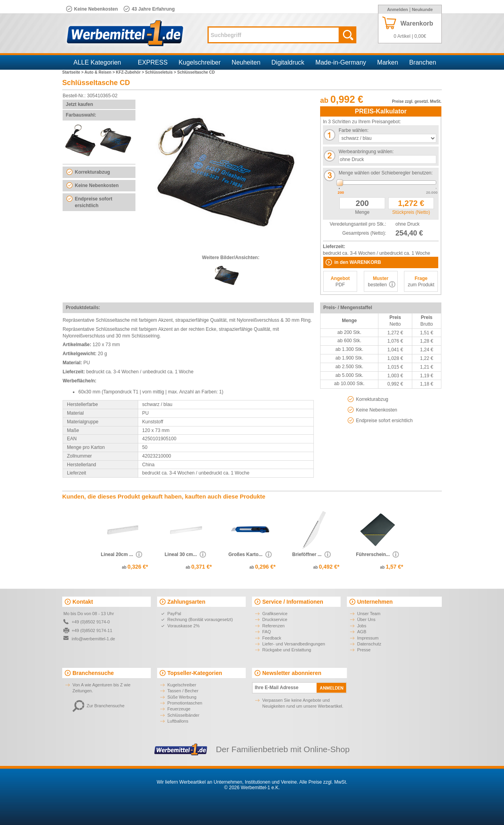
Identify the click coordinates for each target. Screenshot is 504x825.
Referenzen (273, 626)
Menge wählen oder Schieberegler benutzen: (386, 173)
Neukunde (422, 9)
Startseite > (73, 72)
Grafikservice (275, 614)
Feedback (272, 638)
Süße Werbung (182, 697)
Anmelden (397, 9)
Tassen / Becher (183, 691)
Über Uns (366, 619)
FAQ (267, 632)
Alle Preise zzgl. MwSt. (323, 782)
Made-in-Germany (341, 62)
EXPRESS (153, 62)
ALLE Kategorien (97, 62)
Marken (388, 62)
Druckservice (275, 619)
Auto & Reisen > (100, 72)
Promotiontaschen (185, 703)
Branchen (423, 62)
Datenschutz (369, 644)
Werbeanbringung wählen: (366, 152)
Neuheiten (246, 62)
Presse (364, 650)
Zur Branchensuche (98, 706)
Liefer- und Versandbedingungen (294, 644)
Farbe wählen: (354, 130)
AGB (362, 632)
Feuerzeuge (179, 709)
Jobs (362, 626)
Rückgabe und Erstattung (287, 650)
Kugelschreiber (200, 62)
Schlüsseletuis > (161, 72)
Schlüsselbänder (183, 715)
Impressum (368, 638)
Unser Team (369, 614)
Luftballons (178, 721)
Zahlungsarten (186, 602)
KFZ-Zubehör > (130, 72)
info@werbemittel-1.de (93, 639)
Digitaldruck (288, 62)
